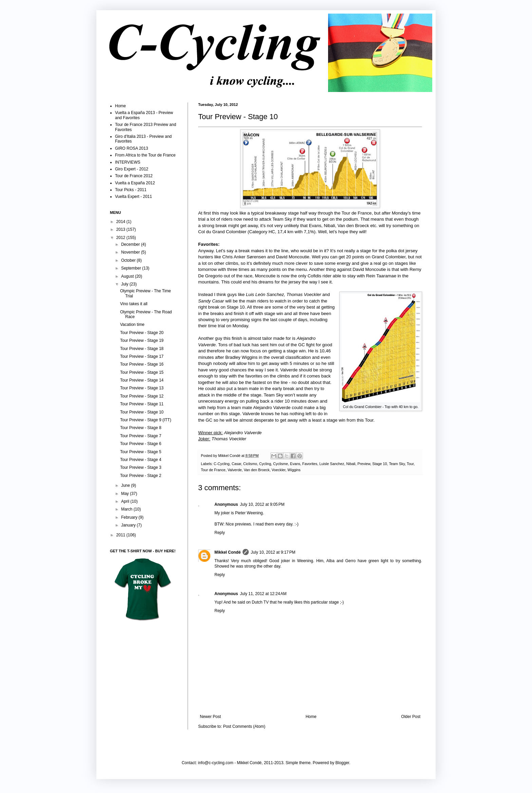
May (126, 494)
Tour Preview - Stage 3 (141, 467)
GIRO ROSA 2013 (131, 148)
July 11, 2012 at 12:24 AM (263, 594)
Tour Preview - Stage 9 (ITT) (146, 420)
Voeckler (278, 470)
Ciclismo (250, 464)
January (129, 525)
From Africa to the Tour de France (145, 155)
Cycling (265, 464)
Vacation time (132, 325)
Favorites (310, 464)
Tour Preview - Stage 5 (141, 452)
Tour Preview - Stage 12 (142, 396)
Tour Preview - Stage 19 (142, 340)
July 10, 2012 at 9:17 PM (273, 552)
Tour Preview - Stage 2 (141, 476)
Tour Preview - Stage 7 (141, 436)
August (128, 276)
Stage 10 (379, 464)
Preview (364, 464)
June (126, 485)
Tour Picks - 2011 (131, 190)
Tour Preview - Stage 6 (141, 444)
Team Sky (397, 464)
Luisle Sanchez (332, 464)
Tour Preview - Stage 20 (142, 333)
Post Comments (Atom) (244, 726)
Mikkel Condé (230, 456)
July (125, 284)
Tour (410, 464)
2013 (121, 229)
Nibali (351, 464)
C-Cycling (222, 464)
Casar (236, 464)
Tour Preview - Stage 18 (142, 349)
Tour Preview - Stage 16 (142, 364)
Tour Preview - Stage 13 (142, 388)
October (129, 260)
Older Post (411, 717)
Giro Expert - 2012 (132, 169)
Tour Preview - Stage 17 (142, 356)
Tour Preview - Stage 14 (142, 380)
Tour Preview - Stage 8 (141, 428)
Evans (295, 464)
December (131, 244)
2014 (121, 222)
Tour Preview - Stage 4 (141, 460)
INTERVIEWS (128, 162)
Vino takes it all (134, 304)
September (132, 268)
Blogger (343, 763)
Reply (220, 533)
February (130, 517)
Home (311, 717)
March (127, 509)
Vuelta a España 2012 (135, 183)
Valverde (235, 470)
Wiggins (294, 470)
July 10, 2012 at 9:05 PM (262, 504)
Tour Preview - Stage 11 (142, 404)
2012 (121, 238)
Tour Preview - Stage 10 (142, 412)
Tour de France (213, 470)
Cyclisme (281, 464)
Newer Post (210, 717)
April (126, 501)
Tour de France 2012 (134, 176)
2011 (121, 535)
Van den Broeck (256, 470)
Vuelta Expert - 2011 (134, 197)
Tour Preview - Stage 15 (142, 372)
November (131, 252)
